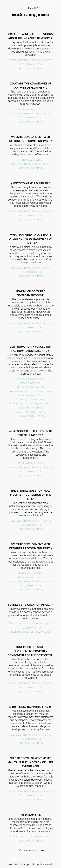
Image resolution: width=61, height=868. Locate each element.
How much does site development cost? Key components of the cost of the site (31, 651)
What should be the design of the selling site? (30, 433)
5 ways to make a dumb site (31, 183)
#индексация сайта (31, 160)
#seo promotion (30, 383)
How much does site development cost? (30, 293)
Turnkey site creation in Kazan (31, 605)
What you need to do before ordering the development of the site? (30, 239)
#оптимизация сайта (30, 109)
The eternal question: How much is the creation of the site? (31, 495)
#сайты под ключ (42, 60)
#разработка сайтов (31, 68)
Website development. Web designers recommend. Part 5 (31, 546)
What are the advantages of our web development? (30, 86)
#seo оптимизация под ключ (31, 412)
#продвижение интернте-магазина (30, 391)
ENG (52, 8)
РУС (45, 8)
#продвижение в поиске (30, 416)
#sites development (20, 623)
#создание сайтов (31, 64)
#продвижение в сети (30, 387)
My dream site (31, 815)
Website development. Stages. (31, 707)
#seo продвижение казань (30, 379)
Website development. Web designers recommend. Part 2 (31, 139)
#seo (42, 399)
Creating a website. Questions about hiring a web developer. (31, 36)
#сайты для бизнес (20, 60)
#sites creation (43, 632)
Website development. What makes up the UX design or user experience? (31, 762)
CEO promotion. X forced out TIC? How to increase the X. (31, 349)
